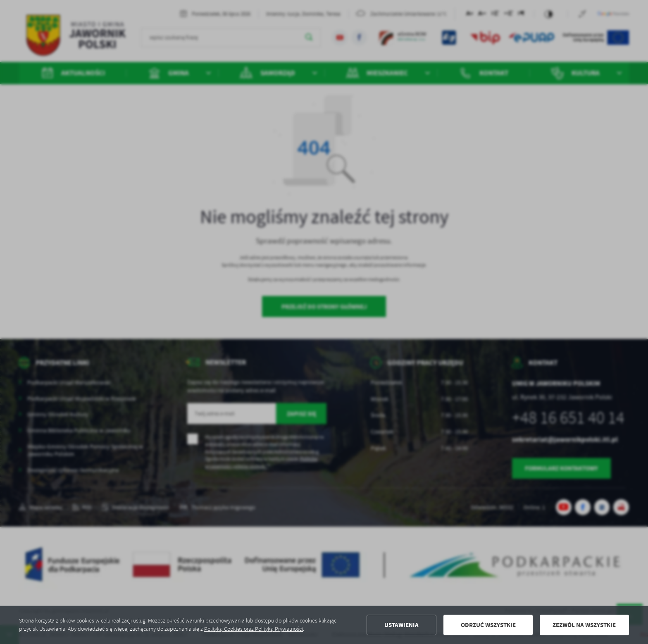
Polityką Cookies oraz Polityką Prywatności (254, 629)
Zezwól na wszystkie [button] (584, 625)
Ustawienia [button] (401, 625)
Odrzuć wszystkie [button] (488, 625)
